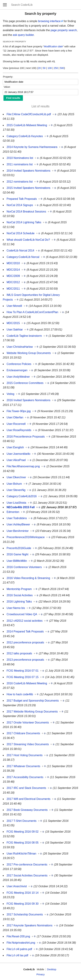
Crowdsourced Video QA (22, 614)
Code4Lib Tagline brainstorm (24, 336)
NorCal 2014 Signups (20, 205)
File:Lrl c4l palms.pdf (19, 949)
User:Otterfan (15, 417)
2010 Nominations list (20, 158)
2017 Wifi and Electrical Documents (29, 799)
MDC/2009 (13, 276)
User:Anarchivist (17, 886)
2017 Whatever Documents (23, 766)
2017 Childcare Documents (23, 733)
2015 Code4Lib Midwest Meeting (27, 125)
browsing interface (49, 21)
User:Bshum (14, 484)
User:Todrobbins (17, 518)
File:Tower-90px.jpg (19, 411)
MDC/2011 (13, 289)
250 (56, 68)
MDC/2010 (13, 263)
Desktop (52, 969)
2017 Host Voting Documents (25, 755)
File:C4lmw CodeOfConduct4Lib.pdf (29, 114)
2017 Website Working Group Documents (32, 712)
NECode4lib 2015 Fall (21, 507)
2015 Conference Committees (25, 383)
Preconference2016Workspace (26, 537)
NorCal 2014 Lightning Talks (24, 222)
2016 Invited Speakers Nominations (29, 400)
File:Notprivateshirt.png (21, 943)
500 (62, 68)
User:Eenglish (15, 447)
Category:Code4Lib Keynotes (25, 136)
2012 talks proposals (19, 653)
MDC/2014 (13, 270)
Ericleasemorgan (17, 370)
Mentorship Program (19, 589)
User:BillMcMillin (17, 561)
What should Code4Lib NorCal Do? (28, 240)
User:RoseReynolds (19, 430)
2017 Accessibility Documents (25, 777)
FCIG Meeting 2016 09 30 (23, 904)
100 (50, 68)
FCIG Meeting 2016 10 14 (23, 893)
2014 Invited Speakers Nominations (29, 171)
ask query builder (23, 35)
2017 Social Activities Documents (27, 875)
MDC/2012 (13, 282)
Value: (7, 87)
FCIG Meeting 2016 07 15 (23, 677)
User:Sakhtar (15, 330)
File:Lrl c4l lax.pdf (17, 955)
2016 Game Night (17, 554)
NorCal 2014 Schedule (21, 233)
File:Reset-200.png (18, 936)
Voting (10, 394)
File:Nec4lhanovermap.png (23, 466)
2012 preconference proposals (25, 642)
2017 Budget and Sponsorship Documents (33, 701)
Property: (8, 77)
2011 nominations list (20, 164)
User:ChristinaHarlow (20, 347)
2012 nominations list (20, 182)
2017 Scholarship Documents (25, 914)
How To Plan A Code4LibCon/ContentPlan (32, 312)
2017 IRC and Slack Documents (26, 788)
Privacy (40, 974)
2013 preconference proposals (25, 660)
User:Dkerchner (16, 477)
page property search (64, 30)
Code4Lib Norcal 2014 (20, 251)
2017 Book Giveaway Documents (27, 810)
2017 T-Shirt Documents (22, 821)
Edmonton (13, 512)
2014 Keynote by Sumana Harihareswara (32, 147)
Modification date (53, 46)
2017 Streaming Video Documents (28, 744)
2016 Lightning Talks (19, 602)
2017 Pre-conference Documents (27, 865)
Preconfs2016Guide (19, 548)
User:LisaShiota (16, 503)
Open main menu (5, 5)
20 (39, 68)
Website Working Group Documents (29, 353)
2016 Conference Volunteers (24, 567)
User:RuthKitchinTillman (21, 854)
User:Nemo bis (16, 608)
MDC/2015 (13, 323)
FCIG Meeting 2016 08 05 (23, 843)
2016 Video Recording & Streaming (28, 578)
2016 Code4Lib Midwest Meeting (27, 683)
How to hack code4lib (20, 694)
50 (44, 68)
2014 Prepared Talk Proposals (25, 631)
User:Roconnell (16, 424)
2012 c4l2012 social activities (25, 621)
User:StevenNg (16, 490)
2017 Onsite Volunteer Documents (28, 723)
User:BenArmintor (18, 531)
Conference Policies (19, 364)
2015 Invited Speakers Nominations (29, 188)
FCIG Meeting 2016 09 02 (23, 832)
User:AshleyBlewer (18, 524)
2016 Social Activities (20, 595)
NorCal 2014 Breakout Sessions (26, 212)
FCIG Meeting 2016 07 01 (23, 671)
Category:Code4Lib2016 (22, 496)
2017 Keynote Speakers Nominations (29, 925)
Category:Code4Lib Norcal (23, 257)
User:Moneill (14, 306)
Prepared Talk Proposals (22, 199)
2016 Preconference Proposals (26, 437)
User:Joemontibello (18, 454)
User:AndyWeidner (18, 377)
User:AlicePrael (16, 460)
